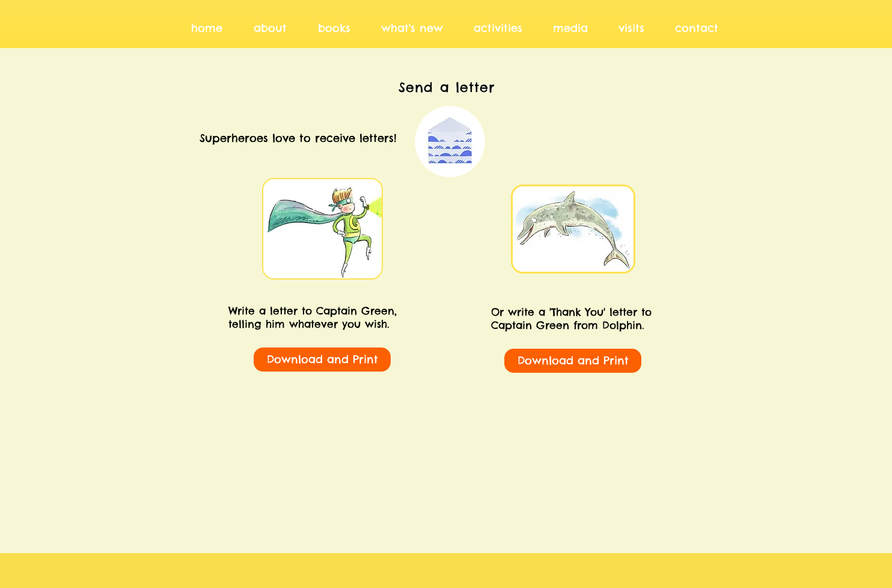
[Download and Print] (322, 360)
